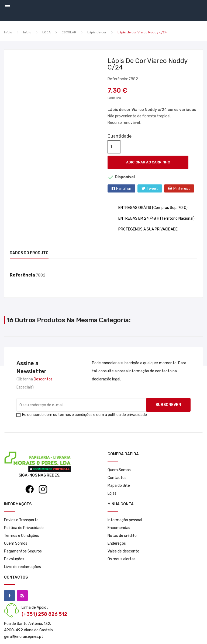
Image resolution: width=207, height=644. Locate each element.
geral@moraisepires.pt (24, 637)
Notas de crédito (122, 536)
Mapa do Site (119, 486)
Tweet (152, 189)
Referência (22, 275)
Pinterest (182, 189)
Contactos (117, 478)
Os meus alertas (122, 559)
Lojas (112, 493)
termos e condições (75, 415)
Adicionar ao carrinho (148, 162)
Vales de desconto (123, 551)
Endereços (117, 543)
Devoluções (14, 559)
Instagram (22, 596)
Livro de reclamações (23, 567)
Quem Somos (119, 470)
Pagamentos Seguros (23, 551)
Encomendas (119, 528)
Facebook (9, 596)
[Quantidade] (114, 147)
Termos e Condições (22, 536)
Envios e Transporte (21, 520)
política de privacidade (127, 415)
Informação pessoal (125, 520)
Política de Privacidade (24, 528)
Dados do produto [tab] (29, 253)
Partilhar (124, 189)
